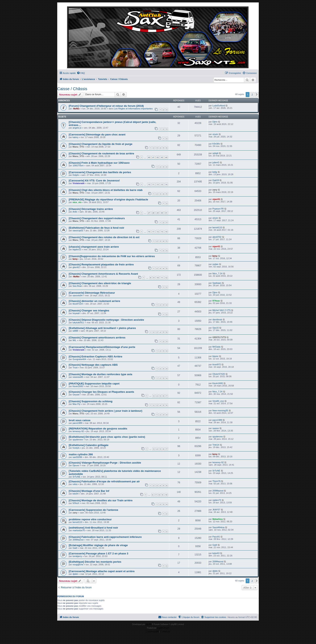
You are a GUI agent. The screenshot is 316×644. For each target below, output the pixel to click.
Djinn (215, 122)
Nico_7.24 (217, 273)
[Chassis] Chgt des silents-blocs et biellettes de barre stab (106, 190)
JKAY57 (216, 510)
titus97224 (78, 304)
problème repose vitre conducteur (90, 519)
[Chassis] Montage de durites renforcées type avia (100, 374)
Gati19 (216, 180)
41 (153, 157)
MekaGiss (218, 519)
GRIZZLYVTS (219, 337)
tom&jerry (77, 556)
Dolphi (76, 175)
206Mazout (218, 491)
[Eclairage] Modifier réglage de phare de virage (98, 545)
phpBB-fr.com (163, 628)
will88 (75, 331)
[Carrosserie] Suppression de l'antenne (94, 510)
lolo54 (75, 494)
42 (158, 157)
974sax (216, 301)
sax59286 (77, 457)
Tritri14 (216, 445)
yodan (215, 264)
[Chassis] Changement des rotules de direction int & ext (104, 237)
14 (166, 184)
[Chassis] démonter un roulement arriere (94, 301)
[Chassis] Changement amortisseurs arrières (97, 338)
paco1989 (77, 423)
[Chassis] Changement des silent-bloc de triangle (100, 283)
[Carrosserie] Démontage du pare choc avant (97, 135)
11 (153, 184)
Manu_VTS (78, 147)
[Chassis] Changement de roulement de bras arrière (101, 153)
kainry (75, 137)
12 (158, 184)
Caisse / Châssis (72, 89)
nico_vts (77, 202)
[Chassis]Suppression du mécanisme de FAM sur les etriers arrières (112, 256)
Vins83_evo (218, 401)
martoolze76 (79, 530)
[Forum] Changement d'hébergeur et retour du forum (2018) (106, 106)
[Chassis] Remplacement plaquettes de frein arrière (101, 264)
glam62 (76, 267)
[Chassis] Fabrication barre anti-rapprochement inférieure (105, 537)
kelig (215, 172)
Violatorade (79, 183)
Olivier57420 (219, 374)
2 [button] (252, 94)
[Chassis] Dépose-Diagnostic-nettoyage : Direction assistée (106, 320)
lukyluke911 (78, 323)
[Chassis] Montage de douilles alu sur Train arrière (101, 500)
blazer (215, 356)
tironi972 (217, 364)
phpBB (149, 624)
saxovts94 (78, 295)
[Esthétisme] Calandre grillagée (89, 445)
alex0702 (217, 237)
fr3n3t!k (216, 144)
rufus (75, 484)
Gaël (75, 548)
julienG (216, 162)
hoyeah (76, 313)
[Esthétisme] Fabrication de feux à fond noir (97, 228)
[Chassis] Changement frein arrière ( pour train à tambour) (106, 411)
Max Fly (76, 404)
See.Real (77, 286)
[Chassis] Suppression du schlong (91, 401)
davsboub (217, 319)
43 (162, 157)
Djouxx (76, 465)
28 (153, 213)
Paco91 (216, 537)
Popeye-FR (218, 209)
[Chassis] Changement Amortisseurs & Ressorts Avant (103, 274)
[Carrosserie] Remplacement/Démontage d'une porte (102, 347)
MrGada (216, 347)
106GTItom (78, 165)
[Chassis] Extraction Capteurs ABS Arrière (96, 357)
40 (149, 157)
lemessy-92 (78, 431)
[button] (257, 94)
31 (166, 213)
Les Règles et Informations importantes (133, 109)
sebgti (215, 153)
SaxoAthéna (218, 527)
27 (149, 213)
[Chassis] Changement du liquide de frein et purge (101, 144)
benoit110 (217, 227)
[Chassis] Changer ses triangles (89, 310)
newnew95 (78, 377)
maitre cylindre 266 (81, 454)
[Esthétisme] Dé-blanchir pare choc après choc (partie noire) (107, 437)
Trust (75, 368)
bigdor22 (77, 249)
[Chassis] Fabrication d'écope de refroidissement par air (104, 481)
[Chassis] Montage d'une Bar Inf (89, 491)
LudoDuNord (219, 106)
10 (149, 184)
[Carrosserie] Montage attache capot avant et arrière (102, 571)
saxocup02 (78, 230)
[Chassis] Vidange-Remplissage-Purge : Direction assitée (105, 463)
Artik (75, 212)
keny (75, 259)
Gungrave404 (79, 359)
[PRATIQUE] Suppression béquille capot (94, 384)
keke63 (216, 553)
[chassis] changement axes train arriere (94, 247)
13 (162, 184)
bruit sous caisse (80, 420)
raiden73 (217, 500)
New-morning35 (220, 410)
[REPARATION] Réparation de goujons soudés (98, 429)
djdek (75, 574)
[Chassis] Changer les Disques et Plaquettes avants (101, 392)
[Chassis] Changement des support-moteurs (97, 218)
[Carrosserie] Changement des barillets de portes (100, 172)
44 (166, 157)
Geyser (76, 395)
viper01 (216, 199)
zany (215, 190)
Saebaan (217, 283)
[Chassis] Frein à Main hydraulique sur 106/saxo (99, 163)
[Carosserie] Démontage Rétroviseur (92, 293)
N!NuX (76, 503)
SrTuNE (76, 477)
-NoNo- (76, 109)
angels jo (77, 128)
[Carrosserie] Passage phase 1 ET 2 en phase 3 (98, 553)
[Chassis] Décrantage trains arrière (91, 209)
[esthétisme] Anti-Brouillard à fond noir (93, 528)
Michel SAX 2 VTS (221, 310)
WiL (74, 340)
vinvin (215, 134)
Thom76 (216, 481)
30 (162, 213)
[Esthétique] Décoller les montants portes (95, 562)
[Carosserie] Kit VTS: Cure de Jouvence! (94, 181)
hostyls (76, 448)
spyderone (78, 440)
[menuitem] (81, 73)
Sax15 (216, 328)
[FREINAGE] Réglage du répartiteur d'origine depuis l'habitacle (108, 199)
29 (158, 213)
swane (216, 428)
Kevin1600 (78, 386)
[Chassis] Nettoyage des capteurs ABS (93, 365)
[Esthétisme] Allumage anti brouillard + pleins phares (102, 328)
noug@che (78, 564)
